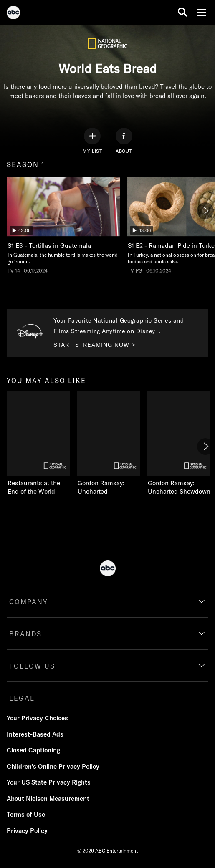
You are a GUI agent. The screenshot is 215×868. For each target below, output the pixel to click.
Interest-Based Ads (35, 734)
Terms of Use (26, 814)
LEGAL (22, 698)
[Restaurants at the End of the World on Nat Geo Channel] (38, 444)
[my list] (92, 141)
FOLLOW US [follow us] (32, 666)
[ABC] (13, 14)
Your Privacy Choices (37, 718)
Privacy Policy (27, 831)
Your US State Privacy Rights (49, 782)
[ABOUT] (124, 141)
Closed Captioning (33, 750)
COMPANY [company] (29, 602)
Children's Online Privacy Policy (53, 766)
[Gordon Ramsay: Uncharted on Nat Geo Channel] (109, 444)
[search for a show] (183, 12)
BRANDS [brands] (25, 634)
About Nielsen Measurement (48, 799)
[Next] (205, 211)
